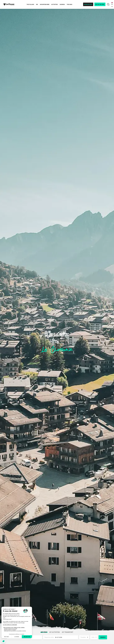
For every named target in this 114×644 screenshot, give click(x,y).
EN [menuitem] (112, 4)
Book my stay (88, 4)
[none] (112, 4)
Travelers (85, 637)
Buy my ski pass (100, 4)
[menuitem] (112, 4)
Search (103, 637)
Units (95, 637)
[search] (108, 4)
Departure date (61, 637)
